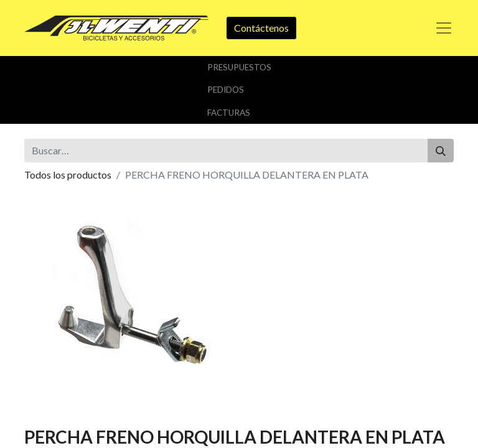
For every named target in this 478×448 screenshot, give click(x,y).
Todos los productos (68, 175)
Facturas (229, 113)
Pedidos (226, 90)
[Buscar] (441, 151)
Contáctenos (261, 28)
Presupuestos (239, 67)
